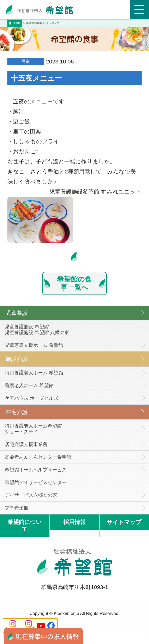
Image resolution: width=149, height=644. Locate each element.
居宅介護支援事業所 (26, 444)
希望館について (25, 525)
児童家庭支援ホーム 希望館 (34, 345)
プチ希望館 (17, 508)
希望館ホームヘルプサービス (36, 470)
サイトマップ (124, 522)
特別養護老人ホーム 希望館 (34, 373)
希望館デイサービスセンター (36, 482)
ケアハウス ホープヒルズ (32, 398)
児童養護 (17, 313)
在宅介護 (17, 412)
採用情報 (74, 522)
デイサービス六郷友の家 (31, 495)
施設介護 (17, 359)
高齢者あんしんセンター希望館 (38, 457)
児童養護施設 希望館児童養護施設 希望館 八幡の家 (37, 330)
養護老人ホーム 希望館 (29, 385)
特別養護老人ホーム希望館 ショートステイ (33, 429)
